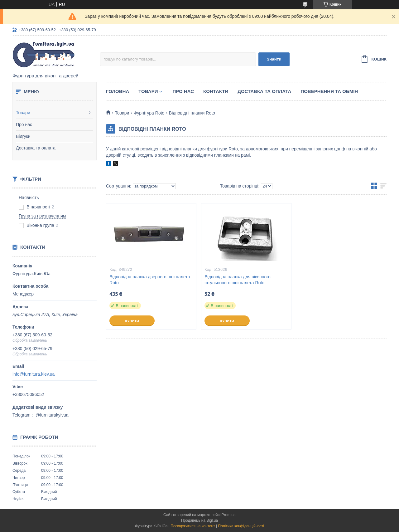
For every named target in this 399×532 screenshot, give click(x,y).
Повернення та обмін (329, 91)
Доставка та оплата (36, 148)
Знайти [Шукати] (274, 59)
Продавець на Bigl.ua (199, 520)
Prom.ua (229, 515)
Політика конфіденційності (241, 526)
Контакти (216, 91)
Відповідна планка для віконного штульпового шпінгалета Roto (238, 280)
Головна (118, 91)
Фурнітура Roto (149, 113)
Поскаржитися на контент (193, 526)
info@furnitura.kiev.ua (34, 374)
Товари (23, 113)
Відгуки (23, 136)
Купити (132, 321)
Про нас (24, 124)
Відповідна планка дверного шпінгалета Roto (150, 280)
